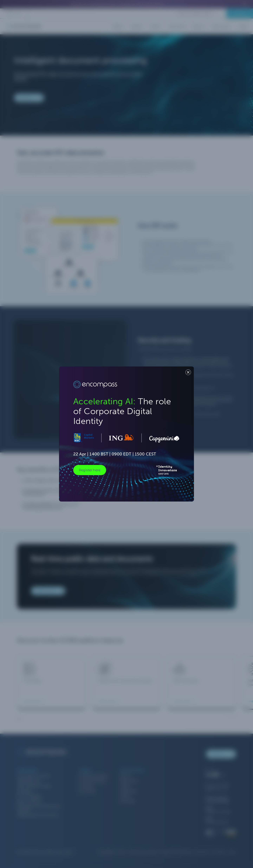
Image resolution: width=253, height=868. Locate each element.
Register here (90, 470)
